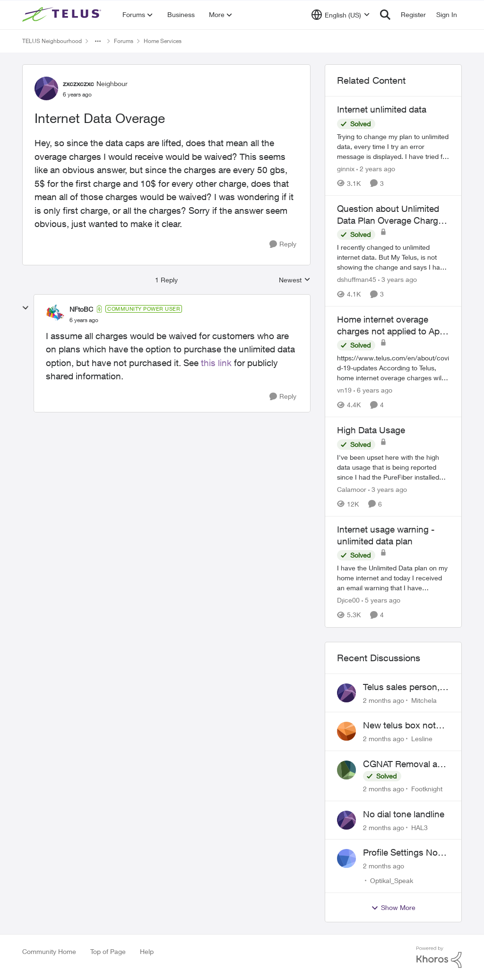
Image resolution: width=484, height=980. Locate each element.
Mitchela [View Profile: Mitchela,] (424, 700)
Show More (393, 908)
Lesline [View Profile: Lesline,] (422, 739)
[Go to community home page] (63, 15)
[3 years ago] (398, 279)
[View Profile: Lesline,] (346, 731)
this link (216, 363)
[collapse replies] (26, 308)
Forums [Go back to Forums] (124, 41)
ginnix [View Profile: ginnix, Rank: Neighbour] (346, 169)
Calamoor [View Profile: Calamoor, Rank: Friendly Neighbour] (352, 489)
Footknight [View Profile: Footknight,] (427, 789)
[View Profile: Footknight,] (346, 770)
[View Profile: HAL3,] (346, 820)
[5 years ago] (381, 600)
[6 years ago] (373, 390)
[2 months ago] (384, 700)
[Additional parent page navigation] (98, 41)
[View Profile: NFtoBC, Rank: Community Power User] (55, 314)
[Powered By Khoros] (439, 957)
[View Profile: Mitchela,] (346, 693)
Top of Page (108, 951)
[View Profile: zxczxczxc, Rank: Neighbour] (46, 88)
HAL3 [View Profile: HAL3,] (419, 827)
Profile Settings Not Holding (402, 853)
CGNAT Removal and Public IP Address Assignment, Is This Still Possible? (405, 764)
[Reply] (283, 244)
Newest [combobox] (295, 280)
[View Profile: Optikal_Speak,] (346, 858)
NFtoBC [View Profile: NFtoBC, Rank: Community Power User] (81, 309)
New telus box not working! (399, 726)
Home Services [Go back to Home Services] (163, 41)
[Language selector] (341, 15)
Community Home (49, 951)
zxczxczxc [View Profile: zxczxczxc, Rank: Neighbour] (78, 83)
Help (147, 951)
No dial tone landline (404, 814)
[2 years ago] (376, 169)
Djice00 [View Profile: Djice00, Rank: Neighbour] (348, 600)
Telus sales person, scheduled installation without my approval (401, 687)
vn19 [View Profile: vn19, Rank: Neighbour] (344, 390)
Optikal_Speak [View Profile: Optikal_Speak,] (392, 880)
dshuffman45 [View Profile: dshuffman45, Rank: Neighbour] (357, 279)
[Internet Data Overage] (84, 320)
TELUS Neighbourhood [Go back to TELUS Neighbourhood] (52, 41)
